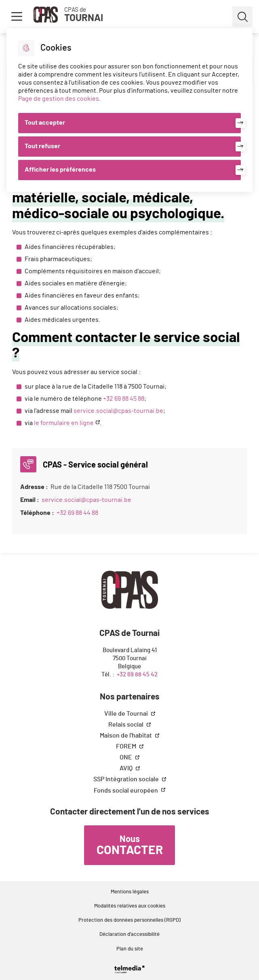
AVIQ (127, 768)
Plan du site (130, 949)
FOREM (127, 746)
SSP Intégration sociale (127, 779)
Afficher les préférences (60, 170)
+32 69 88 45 (120, 399)
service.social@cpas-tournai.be (86, 500)
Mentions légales (130, 892)
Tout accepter (45, 123)
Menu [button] (17, 17)
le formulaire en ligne (64, 423)
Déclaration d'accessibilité (129, 934)
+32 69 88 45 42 (137, 675)
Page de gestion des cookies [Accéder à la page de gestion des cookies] (59, 99)
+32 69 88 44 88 (77, 513)
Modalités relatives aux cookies (130, 906)
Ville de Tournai (127, 714)
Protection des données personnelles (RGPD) (129, 920)
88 (141, 399)
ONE (126, 757)
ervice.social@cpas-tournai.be (120, 411)
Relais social (126, 725)
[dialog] (129, 110)
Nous (130, 846)
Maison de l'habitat (126, 736)
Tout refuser (42, 146)
